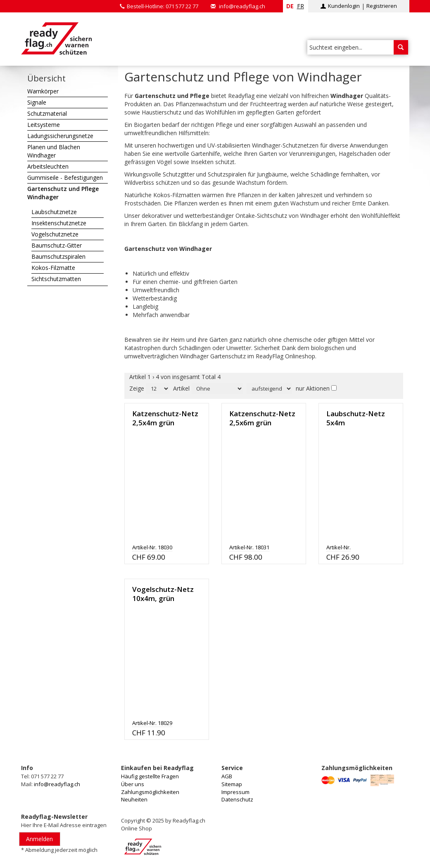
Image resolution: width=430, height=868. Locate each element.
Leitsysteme (44, 125)
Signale (37, 102)
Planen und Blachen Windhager (54, 151)
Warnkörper (43, 91)
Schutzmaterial (47, 113)
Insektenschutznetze (59, 223)
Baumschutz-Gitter (57, 245)
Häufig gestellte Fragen (150, 776)
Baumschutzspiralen (58, 256)
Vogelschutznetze (55, 234)
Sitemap (232, 784)
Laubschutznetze (54, 212)
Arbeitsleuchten (48, 166)
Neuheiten (134, 799)
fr (301, 6)
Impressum (235, 792)
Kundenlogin (344, 6)
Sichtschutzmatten (56, 279)
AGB (227, 776)
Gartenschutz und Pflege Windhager (63, 193)
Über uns (133, 784)
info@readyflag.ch (242, 6)
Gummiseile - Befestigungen (65, 178)
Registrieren (382, 6)
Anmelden (39, 839)
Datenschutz (237, 799)
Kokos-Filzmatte (53, 268)
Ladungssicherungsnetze (60, 136)
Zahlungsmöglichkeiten (150, 792)
